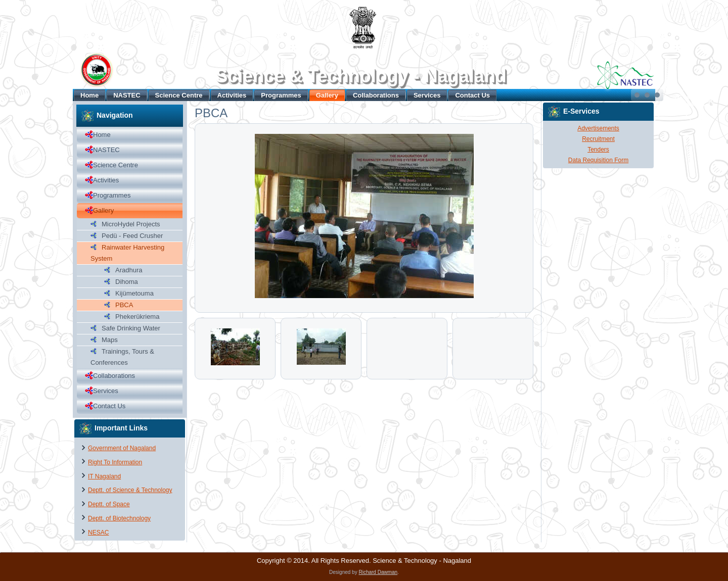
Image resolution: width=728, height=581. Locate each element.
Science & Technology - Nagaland (361, 76)
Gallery (327, 95)
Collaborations (376, 95)
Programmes (281, 95)
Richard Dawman (378, 572)
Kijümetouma (134, 293)
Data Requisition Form (598, 160)
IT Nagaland (104, 476)
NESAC (98, 532)
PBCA (124, 305)
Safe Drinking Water (131, 328)
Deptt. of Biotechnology (119, 518)
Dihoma (127, 282)
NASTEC (127, 95)
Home (89, 95)
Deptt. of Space (109, 504)
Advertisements (598, 128)
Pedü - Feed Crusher (132, 236)
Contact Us (472, 95)
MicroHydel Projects (131, 224)
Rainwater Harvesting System (127, 253)
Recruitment (598, 139)
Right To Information (115, 462)
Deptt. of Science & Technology (130, 490)
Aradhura (129, 270)
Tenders (598, 150)
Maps (110, 340)
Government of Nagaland (122, 448)
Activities (232, 95)
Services (427, 95)
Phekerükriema (137, 317)
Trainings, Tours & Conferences (122, 357)
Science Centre (179, 95)
